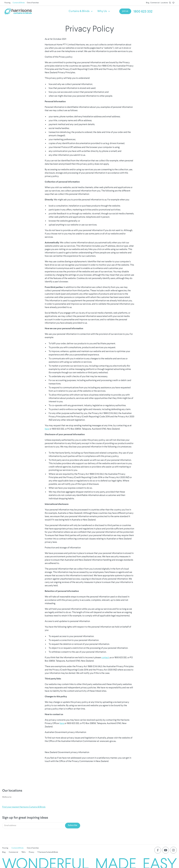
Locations (164, 3)
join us (125, 11)
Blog (148, 3)
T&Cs (23, 852)
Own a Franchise (33, 3)
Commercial (155, 3)
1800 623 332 (143, 12)
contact (105, 657)
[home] (32, 11)
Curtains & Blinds (19, 3)
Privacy (31, 852)
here (47, 429)
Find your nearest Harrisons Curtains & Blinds (24, 807)
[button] (81, 11)
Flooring (7, 3)
